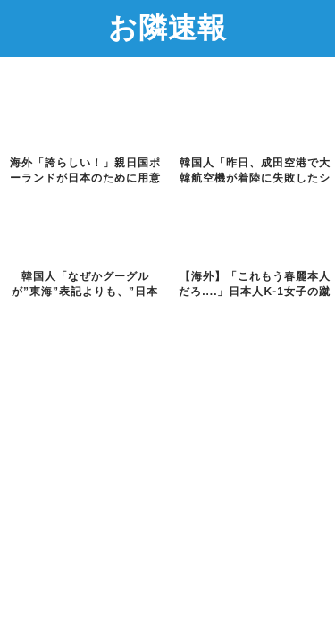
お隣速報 (167, 27)
